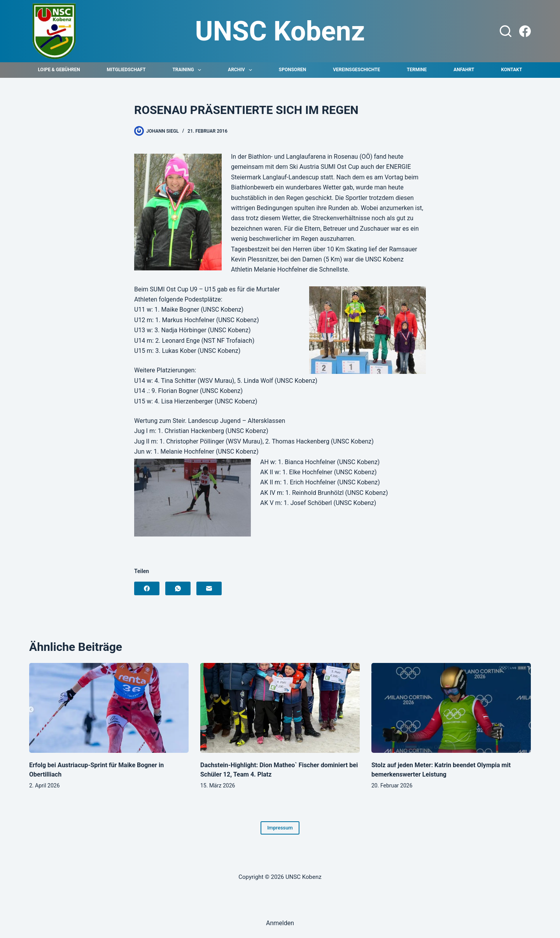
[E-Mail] (209, 588)
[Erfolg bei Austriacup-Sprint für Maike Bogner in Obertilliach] (109, 708)
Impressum (280, 828)
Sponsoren (292, 70)
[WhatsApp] (178, 588)
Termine (417, 70)
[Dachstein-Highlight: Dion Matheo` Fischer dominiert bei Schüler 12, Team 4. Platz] (280, 708)
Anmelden (280, 923)
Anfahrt (464, 70)
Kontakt (511, 70)
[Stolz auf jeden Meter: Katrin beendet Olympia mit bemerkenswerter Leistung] (451, 708)
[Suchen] (506, 31)
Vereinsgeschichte (356, 70)
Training (188, 70)
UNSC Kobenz (280, 31)
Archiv (241, 70)
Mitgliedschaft (126, 70)
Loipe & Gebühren (59, 70)
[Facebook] (525, 31)
